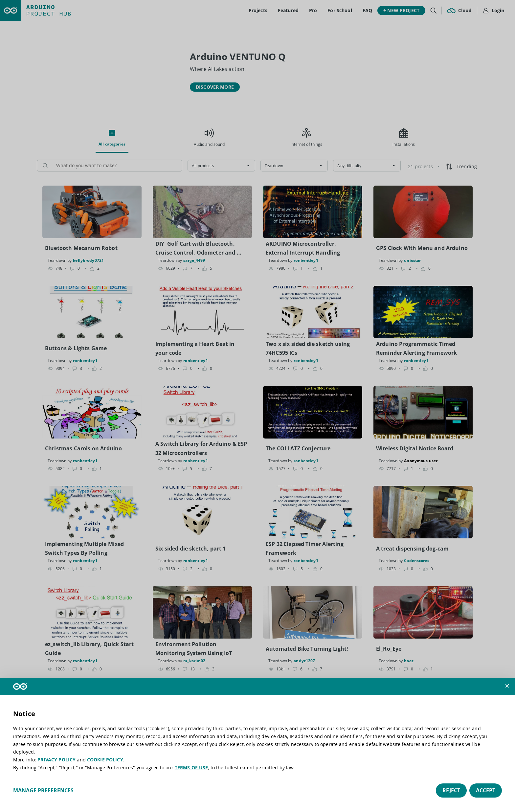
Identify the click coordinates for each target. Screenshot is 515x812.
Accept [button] (486, 790)
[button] (507, 686)
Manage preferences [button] (43, 790)
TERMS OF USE (191, 767)
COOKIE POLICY (105, 760)
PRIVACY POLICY (56, 760)
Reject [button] (451, 790)
